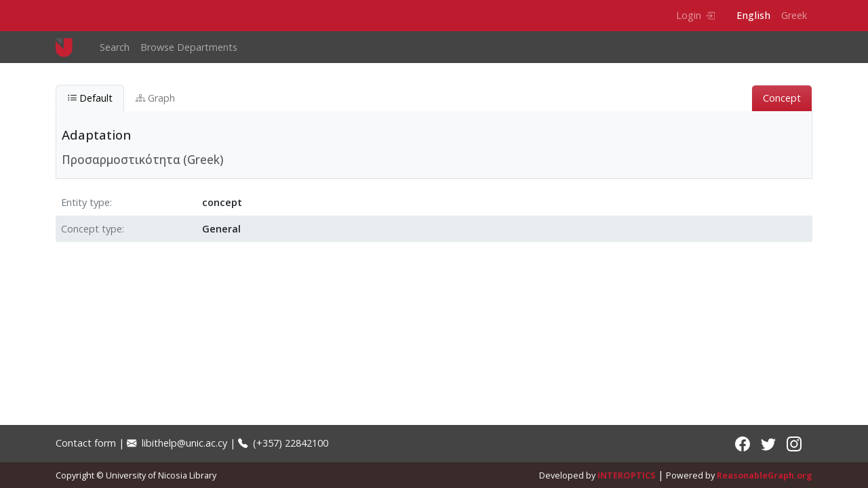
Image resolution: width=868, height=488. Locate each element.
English (753, 15)
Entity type (85, 202)
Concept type (92, 229)
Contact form (86, 443)
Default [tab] (90, 98)
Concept (782, 98)
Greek (794, 15)
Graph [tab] (155, 98)
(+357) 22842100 (283, 443)
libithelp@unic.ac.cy (177, 443)
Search (115, 47)
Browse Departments (189, 47)
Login (695, 15)
